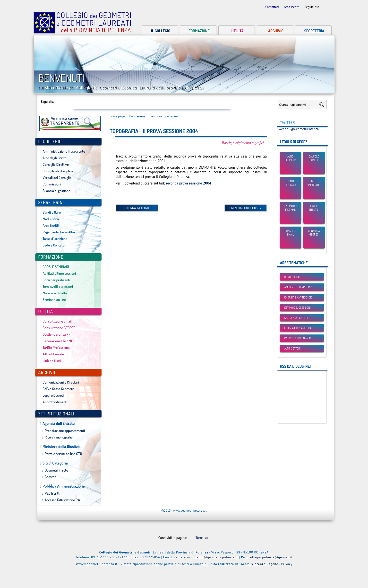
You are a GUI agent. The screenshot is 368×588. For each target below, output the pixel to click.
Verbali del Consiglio (57, 178)
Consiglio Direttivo (56, 164)
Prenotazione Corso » (246, 208)
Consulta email (290, 233)
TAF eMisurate (314, 183)
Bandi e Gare (52, 212)
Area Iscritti (292, 7)
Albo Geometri (291, 158)
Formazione (199, 31)
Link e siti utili (53, 361)
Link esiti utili (314, 208)
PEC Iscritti (53, 493)
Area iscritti (51, 225)
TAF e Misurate (53, 354)
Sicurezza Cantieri (296, 318)
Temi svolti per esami (58, 286)
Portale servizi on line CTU (63, 454)
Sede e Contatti (54, 245)
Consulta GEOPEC (314, 233)
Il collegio (161, 31)
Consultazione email (57, 321)
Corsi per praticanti (56, 280)
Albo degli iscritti (55, 158)
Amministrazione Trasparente (64, 151)
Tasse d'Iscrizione (55, 239)
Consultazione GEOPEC (59, 328)
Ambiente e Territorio (298, 287)
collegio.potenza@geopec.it (271, 557)
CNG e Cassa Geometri (59, 389)
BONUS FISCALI (293, 277)
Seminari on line (54, 300)
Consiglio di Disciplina (58, 171)
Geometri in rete (56, 470)
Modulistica (51, 219)
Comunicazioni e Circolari (61, 382)
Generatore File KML (290, 208)
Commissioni (52, 184)
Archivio (276, 31)
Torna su (203, 538)
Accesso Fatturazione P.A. (63, 500)
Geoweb (51, 477)
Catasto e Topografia (298, 338)
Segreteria (314, 31)
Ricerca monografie (59, 437)
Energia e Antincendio (299, 297)
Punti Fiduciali (291, 183)
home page (117, 116)
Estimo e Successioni (298, 308)
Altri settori (293, 348)
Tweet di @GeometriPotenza (298, 129)
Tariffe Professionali (57, 347)
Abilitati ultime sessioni (59, 273)
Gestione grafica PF (57, 334)
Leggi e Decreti (53, 395)
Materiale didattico (56, 293)
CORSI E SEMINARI (56, 267)
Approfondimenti (55, 402)
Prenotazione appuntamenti (65, 431)
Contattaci (273, 7)
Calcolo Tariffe (314, 158)
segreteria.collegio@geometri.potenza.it (206, 557)
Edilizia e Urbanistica (298, 328)
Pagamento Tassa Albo (59, 232)
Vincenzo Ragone (265, 564)
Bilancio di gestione (57, 191)
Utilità (237, 31)
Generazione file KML (58, 341)
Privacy (287, 564)
